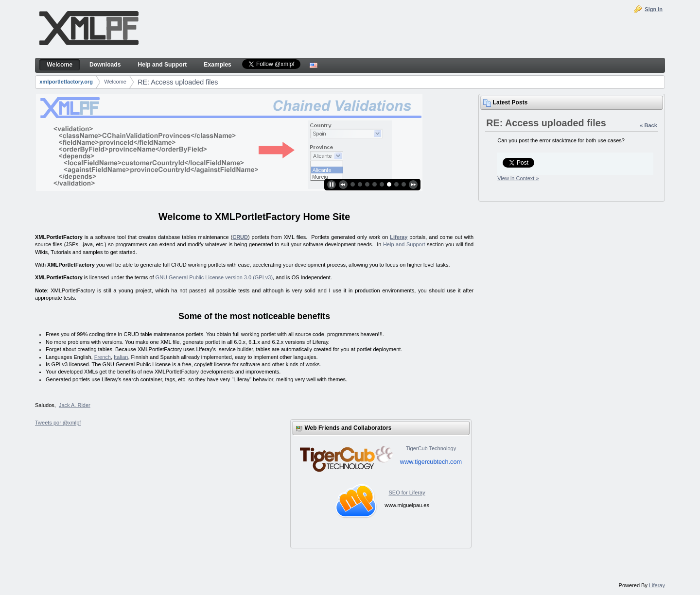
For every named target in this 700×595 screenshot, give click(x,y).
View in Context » (518, 178)
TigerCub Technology (431, 448)
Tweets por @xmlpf (58, 423)
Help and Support (404, 244)
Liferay (399, 237)
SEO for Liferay (407, 493)
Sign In (654, 9)
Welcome (115, 82)
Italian (121, 357)
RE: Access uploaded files (178, 82)
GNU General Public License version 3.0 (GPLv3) (214, 277)
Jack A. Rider (75, 405)
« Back (648, 125)
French (103, 357)
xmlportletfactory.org (66, 82)
